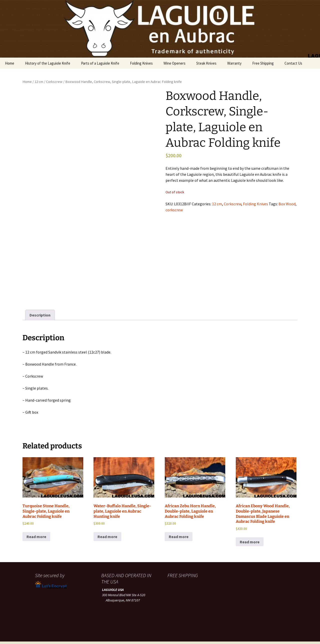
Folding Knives (141, 63)
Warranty (234, 63)
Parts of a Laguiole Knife (100, 63)
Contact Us (293, 63)
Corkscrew (54, 82)
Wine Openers (174, 63)
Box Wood (287, 204)
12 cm (39, 82)
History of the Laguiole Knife (48, 63)
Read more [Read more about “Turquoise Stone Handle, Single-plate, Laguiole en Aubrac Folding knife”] (36, 519)
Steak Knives (206, 63)
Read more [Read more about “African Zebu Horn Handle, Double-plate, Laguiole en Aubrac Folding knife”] (179, 519)
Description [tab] (40, 297)
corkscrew (174, 210)
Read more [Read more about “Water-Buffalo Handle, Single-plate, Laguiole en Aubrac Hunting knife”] (107, 519)
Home (10, 63)
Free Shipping (263, 63)
